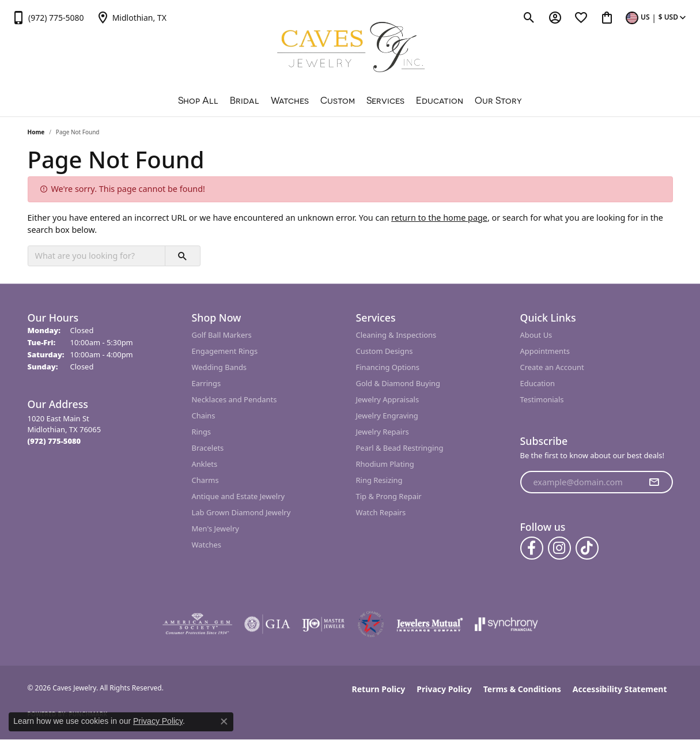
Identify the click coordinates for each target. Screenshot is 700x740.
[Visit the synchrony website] (507, 624)
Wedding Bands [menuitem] (220, 367)
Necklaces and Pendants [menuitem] (234, 399)
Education (440, 100)
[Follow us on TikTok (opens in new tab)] (587, 548)
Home (36, 132)
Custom (338, 100)
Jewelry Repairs (383, 432)
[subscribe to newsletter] (654, 482)
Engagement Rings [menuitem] (225, 351)
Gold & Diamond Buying (398, 383)
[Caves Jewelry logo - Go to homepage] (350, 49)
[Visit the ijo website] (323, 624)
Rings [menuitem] (202, 432)
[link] (48, 17)
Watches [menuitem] (207, 545)
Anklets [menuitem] (205, 464)
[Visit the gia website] (267, 624)
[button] (529, 17)
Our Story (498, 100)
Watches (290, 100)
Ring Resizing (379, 480)
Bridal (245, 100)
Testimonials (542, 399)
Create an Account (552, 367)
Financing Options (388, 367)
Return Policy (379, 689)
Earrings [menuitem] (207, 383)
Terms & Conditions (522, 689)
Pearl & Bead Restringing (400, 448)
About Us (536, 335)
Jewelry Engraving (387, 416)
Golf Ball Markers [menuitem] (222, 335)
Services (385, 100)
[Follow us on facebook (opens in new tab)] (532, 548)
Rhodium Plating (385, 464)
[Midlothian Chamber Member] (370, 624)
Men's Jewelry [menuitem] (215, 528)
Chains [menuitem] (204, 416)
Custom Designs (385, 351)
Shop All (198, 100)
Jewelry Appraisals (388, 399)
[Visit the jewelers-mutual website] (430, 624)
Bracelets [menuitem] (208, 448)
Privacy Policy (444, 689)
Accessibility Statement (620, 689)
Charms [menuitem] (205, 480)
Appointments (545, 351)
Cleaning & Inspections (396, 335)
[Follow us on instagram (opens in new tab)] (559, 548)
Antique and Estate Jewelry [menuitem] (239, 496)
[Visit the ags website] (197, 624)
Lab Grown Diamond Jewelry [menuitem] (241, 512)
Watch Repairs (381, 512)
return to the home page (439, 218)
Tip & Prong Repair (389, 496)
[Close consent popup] (224, 722)
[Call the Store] (54, 441)
